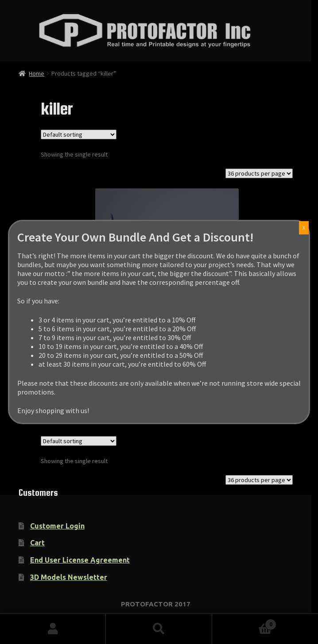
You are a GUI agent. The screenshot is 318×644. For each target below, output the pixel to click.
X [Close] (90, 228)
